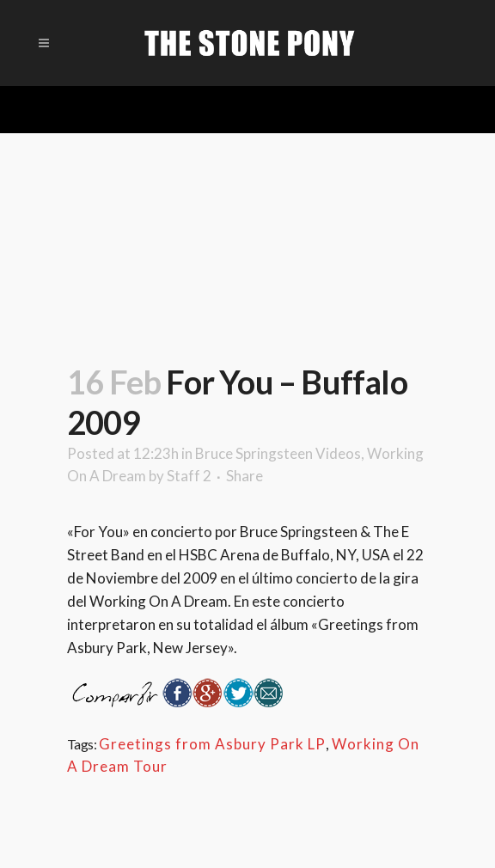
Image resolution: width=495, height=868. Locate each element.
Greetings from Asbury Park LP (212, 744)
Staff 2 (189, 476)
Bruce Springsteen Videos (278, 453)
